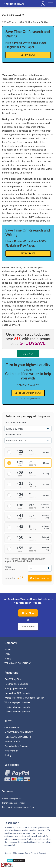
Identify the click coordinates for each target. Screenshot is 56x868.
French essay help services (13, 803)
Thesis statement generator (18, 707)
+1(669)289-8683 (44, 4)
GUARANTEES (12, 727)
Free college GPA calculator (18, 693)
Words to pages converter (17, 702)
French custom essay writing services (18, 807)
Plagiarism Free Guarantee (17, 746)
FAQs (7, 654)
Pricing (8, 659)
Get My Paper (28, 55)
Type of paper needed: (15, 422)
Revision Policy (12, 741)
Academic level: (14, 435)
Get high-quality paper (28, 393)
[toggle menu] (51, 4)
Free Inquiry (28, 626)
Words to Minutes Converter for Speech (24, 698)
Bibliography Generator (16, 688)
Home (7, 649)
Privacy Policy (11, 751)
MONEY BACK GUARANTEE (19, 732)
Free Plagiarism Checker (16, 684)
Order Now (28, 613)
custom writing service (12, 799)
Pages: (8, 567)
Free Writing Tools (14, 679)
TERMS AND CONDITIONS (18, 663)
